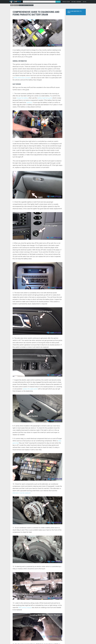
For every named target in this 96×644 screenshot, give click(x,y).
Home (12, 5)
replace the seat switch (30, 389)
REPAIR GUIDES (66, 2)
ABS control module (25, 608)
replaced (29, 102)
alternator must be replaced (22, 493)
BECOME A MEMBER (76, 2)
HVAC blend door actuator (22, 78)
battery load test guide (45, 98)
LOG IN (84, 2)
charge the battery (22, 98)
